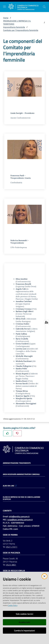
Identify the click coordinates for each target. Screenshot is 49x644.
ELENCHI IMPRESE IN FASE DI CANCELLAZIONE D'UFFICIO (22, 498)
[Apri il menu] (4, 7)
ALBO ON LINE (10, 486)
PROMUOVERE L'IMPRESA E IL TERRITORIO (17, 22)
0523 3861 (11, 565)
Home (6, 18)
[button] (44, 7)
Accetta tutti (24, 622)
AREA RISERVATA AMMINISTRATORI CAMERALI (21, 474)
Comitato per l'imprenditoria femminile (21, 30)
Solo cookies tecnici (24, 614)
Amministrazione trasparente (17, 463)
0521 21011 (12, 547)
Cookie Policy (13, 605)
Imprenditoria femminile (14, 27)
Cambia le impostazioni (24, 631)
